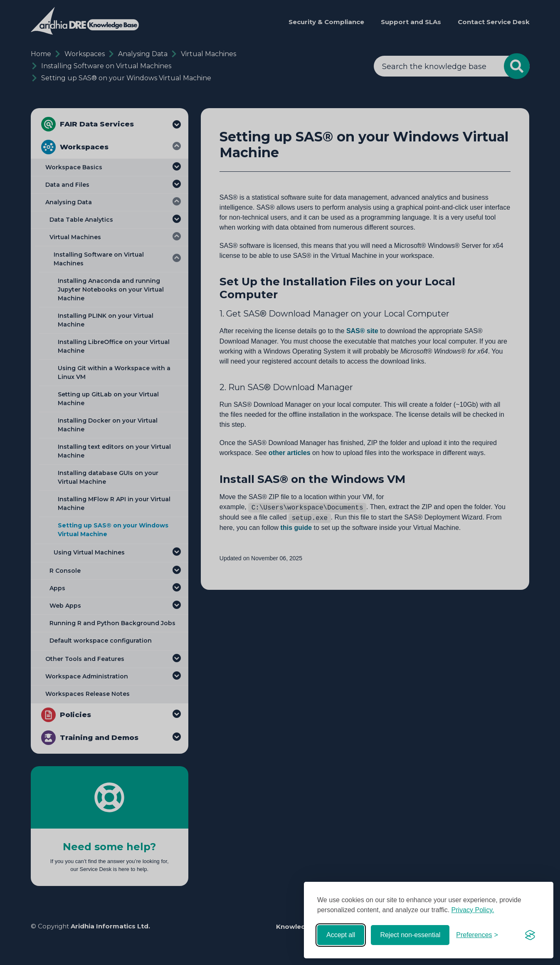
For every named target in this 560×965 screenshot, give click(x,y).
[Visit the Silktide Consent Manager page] (530, 935)
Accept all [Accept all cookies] (341, 935)
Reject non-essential (410, 935)
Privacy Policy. (473, 910)
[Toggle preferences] (477, 935)
